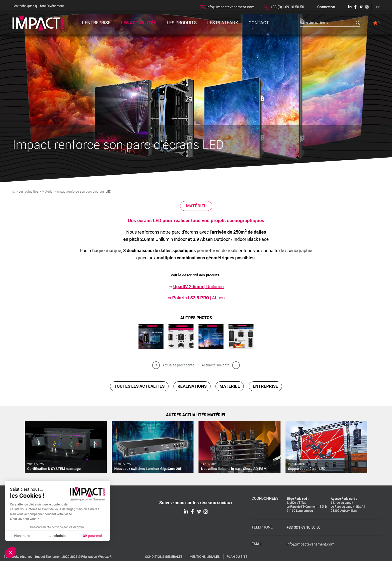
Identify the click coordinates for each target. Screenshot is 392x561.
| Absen (198, 298)
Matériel (47, 191)
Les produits (182, 23)
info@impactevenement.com (227, 7)
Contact (259, 23)
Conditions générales (164, 557)
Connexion (326, 7)
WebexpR (105, 557)
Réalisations (192, 386)
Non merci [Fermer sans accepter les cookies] (22, 536)
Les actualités (139, 23)
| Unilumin (198, 287)
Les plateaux (223, 23)
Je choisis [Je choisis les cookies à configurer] (57, 536)
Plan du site (237, 557)
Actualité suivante (221, 365)
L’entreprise (96, 23)
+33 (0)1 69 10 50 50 (284, 7)
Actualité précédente (173, 365)
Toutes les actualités (139, 386)
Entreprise (265, 386)
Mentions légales (205, 557)
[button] (10, 552)
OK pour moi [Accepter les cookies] (92, 536)
